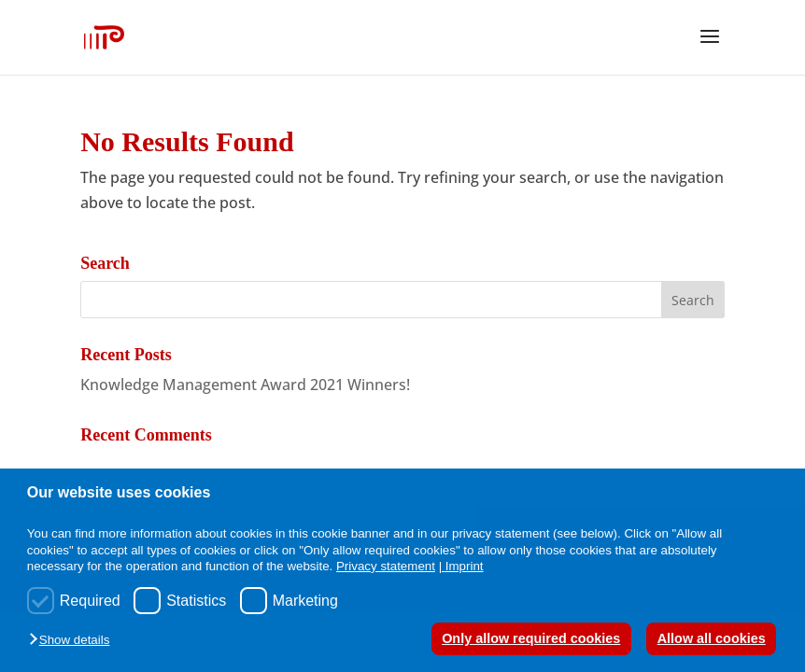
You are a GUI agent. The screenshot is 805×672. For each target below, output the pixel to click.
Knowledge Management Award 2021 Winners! (245, 385)
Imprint (465, 566)
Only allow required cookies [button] (531, 638)
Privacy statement (386, 566)
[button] (74, 641)
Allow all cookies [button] (712, 638)
